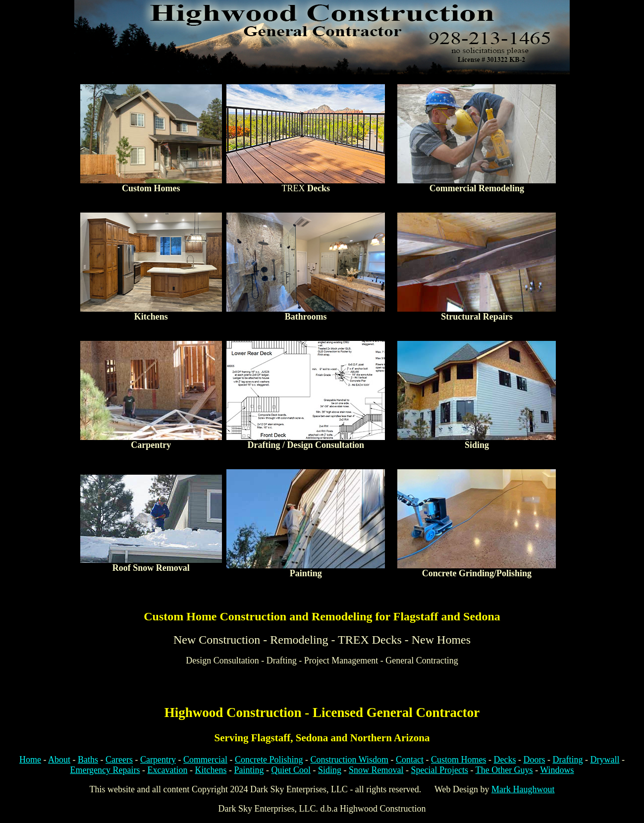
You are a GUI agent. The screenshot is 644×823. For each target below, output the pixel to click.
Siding (330, 770)
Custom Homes (459, 760)
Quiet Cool (291, 770)
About (59, 760)
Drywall (605, 760)
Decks (505, 760)
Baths (88, 760)
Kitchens (211, 770)
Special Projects (440, 770)
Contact (410, 760)
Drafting (567, 760)
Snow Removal (376, 770)
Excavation (168, 770)
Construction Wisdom (349, 760)
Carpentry (158, 760)
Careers (119, 760)
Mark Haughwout (523, 789)
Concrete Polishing (269, 760)
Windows (557, 770)
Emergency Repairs (105, 770)
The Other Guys (504, 770)
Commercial (205, 760)
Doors (534, 760)
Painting (249, 770)
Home (30, 760)
